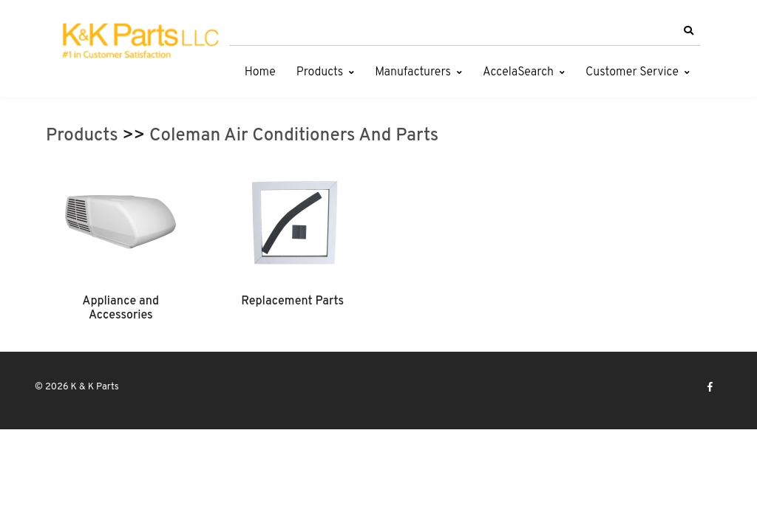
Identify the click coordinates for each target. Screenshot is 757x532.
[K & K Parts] (138, 42)
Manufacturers (413, 72)
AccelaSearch (518, 72)
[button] (688, 31)
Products (320, 72)
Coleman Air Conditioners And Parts (294, 136)
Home (260, 72)
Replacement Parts (292, 301)
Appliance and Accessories (120, 308)
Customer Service (632, 72)
